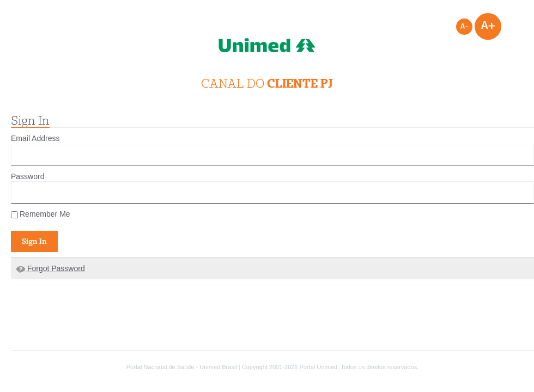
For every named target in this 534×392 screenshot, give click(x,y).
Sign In (34, 241)
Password (28, 176)
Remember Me (41, 214)
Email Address (35, 138)
